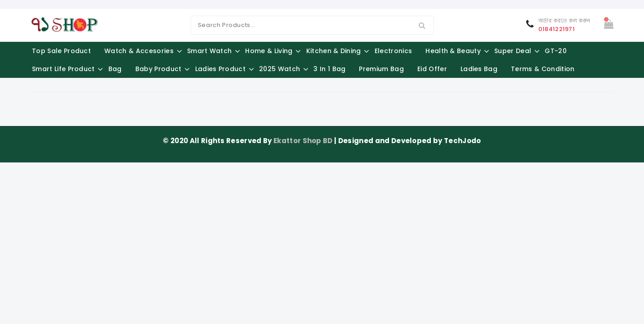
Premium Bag (381, 69)
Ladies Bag (479, 69)
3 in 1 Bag (329, 69)
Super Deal (513, 51)
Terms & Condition (543, 69)
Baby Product (159, 69)
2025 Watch (280, 69)
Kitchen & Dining (334, 51)
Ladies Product (220, 69)
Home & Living (269, 51)
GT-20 (556, 51)
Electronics (394, 51)
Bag (115, 69)
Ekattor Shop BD (304, 141)
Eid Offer (432, 69)
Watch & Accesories (139, 51)
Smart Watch (210, 51)
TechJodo (463, 141)
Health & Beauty (453, 51)
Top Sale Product (61, 51)
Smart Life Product (63, 69)
